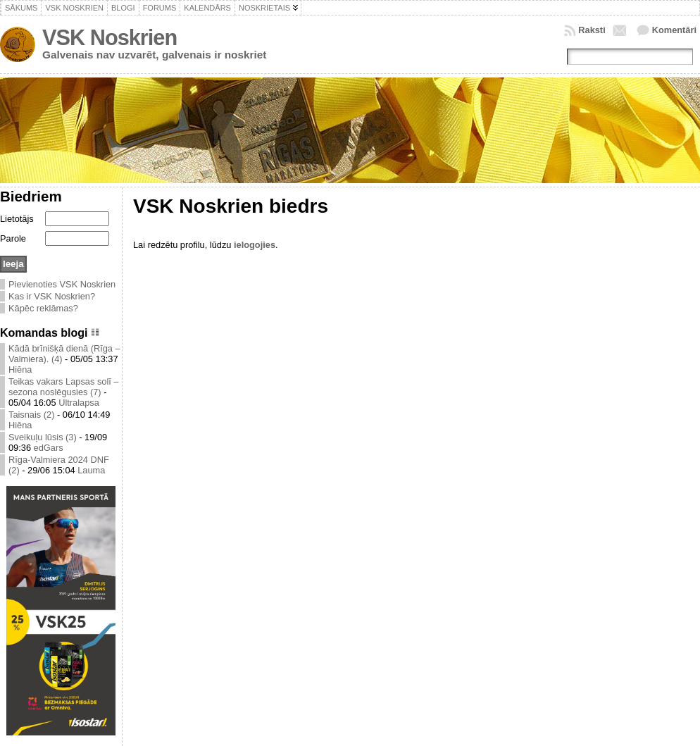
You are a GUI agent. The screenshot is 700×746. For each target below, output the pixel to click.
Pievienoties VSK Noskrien (62, 284)
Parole (13, 238)
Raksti (592, 30)
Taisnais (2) (31, 415)
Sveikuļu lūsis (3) (43, 437)
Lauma (91, 470)
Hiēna (20, 369)
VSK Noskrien (110, 38)
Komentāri (674, 30)
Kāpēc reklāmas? (43, 308)
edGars (49, 448)
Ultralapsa (79, 403)
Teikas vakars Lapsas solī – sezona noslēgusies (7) (63, 387)
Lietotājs (17, 219)
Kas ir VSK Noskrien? (52, 296)
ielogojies (255, 245)
